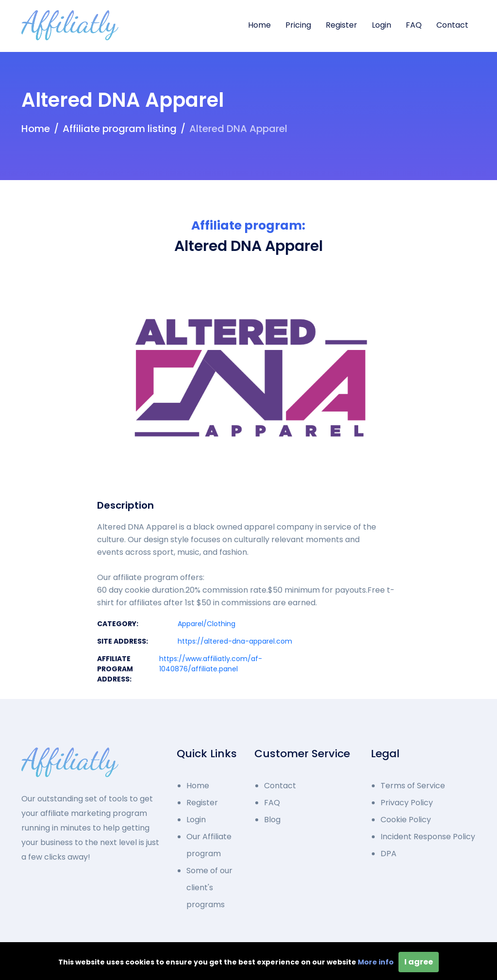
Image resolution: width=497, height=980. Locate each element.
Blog (272, 820)
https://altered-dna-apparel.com (235, 641)
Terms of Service (413, 786)
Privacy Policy (407, 803)
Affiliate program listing (120, 129)
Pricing (298, 25)
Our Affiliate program (209, 845)
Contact (452, 25)
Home (259, 25)
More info (376, 962)
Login (381, 25)
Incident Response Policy (428, 837)
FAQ (414, 25)
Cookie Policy (406, 820)
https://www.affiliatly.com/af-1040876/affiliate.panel (211, 664)
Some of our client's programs (209, 888)
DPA (389, 854)
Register (341, 25)
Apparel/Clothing (207, 624)
